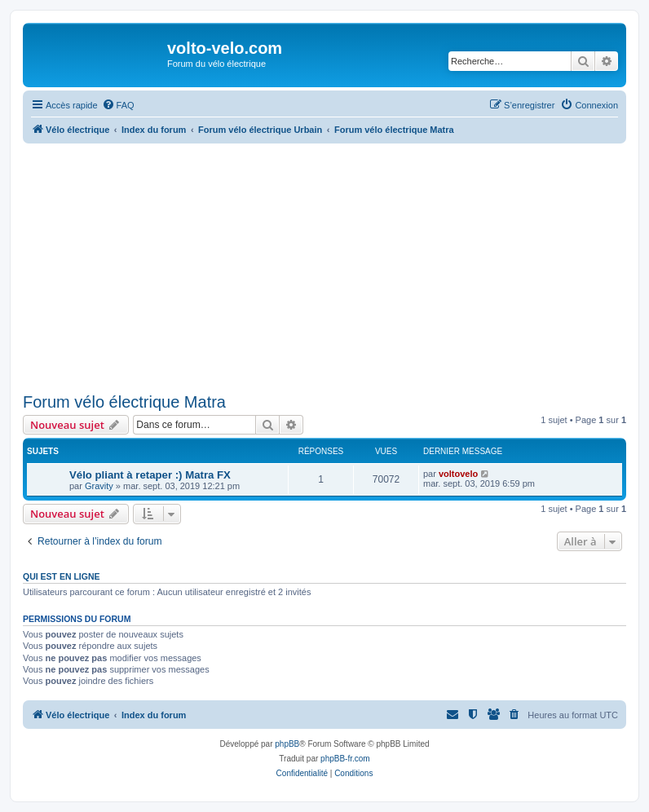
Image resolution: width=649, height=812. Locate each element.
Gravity (99, 486)
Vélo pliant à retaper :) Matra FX (150, 475)
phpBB (287, 744)
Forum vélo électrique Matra (124, 402)
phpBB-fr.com (345, 759)
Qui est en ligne (62, 576)
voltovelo (458, 474)
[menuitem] (118, 105)
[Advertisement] (336, 266)
